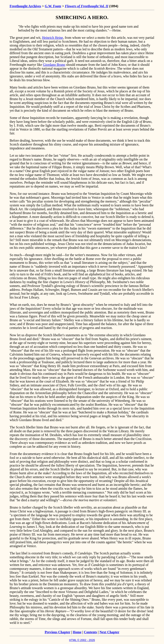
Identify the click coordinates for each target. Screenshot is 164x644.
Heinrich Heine (53, 38)
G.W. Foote (53, 6)
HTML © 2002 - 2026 (82, 640)
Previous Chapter (57, 632)
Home (77, 632)
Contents (90, 632)
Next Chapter (109, 632)
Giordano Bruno (54, 65)
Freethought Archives (25, 6)
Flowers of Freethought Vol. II (87, 6)
